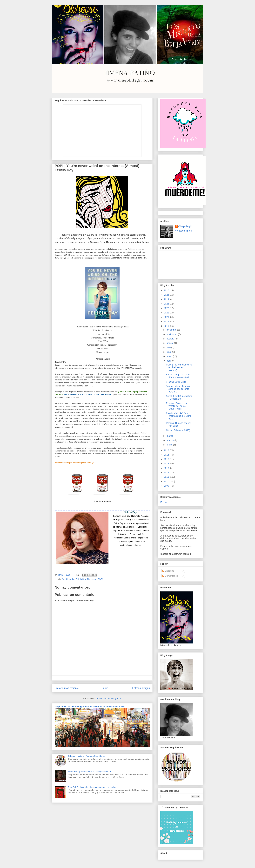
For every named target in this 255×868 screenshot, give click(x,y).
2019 (167, 321)
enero (170, 445)
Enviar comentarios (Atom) (109, 699)
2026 (167, 290)
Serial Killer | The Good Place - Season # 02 (178, 376)
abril (169, 361)
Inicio (105, 688)
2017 (167, 450)
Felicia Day (81, 579)
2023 (167, 304)
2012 (167, 472)
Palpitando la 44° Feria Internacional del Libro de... (178, 416)
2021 (167, 313)
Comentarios (170, 576)
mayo (170, 356)
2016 (167, 455)
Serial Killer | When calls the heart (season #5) (90, 772)
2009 (167, 486)
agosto (170, 343)
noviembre (172, 334)
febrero (170, 440)
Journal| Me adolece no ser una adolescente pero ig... (178, 389)
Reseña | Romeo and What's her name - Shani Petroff (177, 406)
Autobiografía (68, 579)
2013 (167, 468)
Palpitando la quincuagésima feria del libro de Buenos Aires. (90, 706)
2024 (167, 299)
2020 (167, 317)
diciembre (172, 330)
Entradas (168, 571)
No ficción (92, 579)
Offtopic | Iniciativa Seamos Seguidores (86, 756)
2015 (167, 459)
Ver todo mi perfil (184, 231)
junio (169, 352)
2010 (167, 481)
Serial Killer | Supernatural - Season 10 (179, 397)
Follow (164, 502)
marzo (170, 436)
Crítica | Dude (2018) (177, 382)
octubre (171, 339)
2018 (167, 326)
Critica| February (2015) (178, 430)
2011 (167, 477)
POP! (100, 579)
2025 (167, 295)
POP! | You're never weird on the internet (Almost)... (179, 367)
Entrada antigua (141, 688)
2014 (167, 464)
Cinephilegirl (185, 226)
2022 (167, 308)
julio (169, 348)
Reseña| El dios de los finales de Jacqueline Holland (93, 787)
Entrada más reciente (67, 688)
